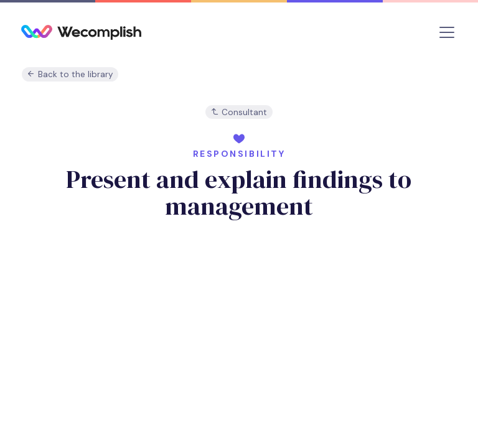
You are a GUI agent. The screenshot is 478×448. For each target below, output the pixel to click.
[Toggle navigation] (447, 32)
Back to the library (70, 74)
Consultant (239, 112)
